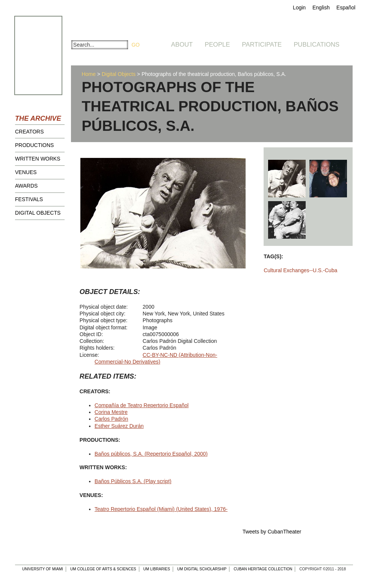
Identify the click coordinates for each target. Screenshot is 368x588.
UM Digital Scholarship (202, 569)
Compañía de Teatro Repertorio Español (142, 405)
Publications (317, 45)
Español (346, 8)
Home (88, 74)
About (182, 45)
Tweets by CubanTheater (272, 532)
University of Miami (43, 569)
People (217, 45)
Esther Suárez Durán (119, 426)
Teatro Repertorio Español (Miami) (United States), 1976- (161, 509)
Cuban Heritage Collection (263, 569)
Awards (26, 186)
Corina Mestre (111, 412)
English (321, 8)
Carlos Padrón (112, 419)
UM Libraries (157, 569)
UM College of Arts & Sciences (103, 569)
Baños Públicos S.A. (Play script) (133, 481)
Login (299, 8)
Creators (29, 132)
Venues (26, 172)
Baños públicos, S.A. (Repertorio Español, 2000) (151, 454)
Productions (34, 145)
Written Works (38, 159)
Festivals (29, 199)
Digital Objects (38, 213)
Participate (262, 45)
